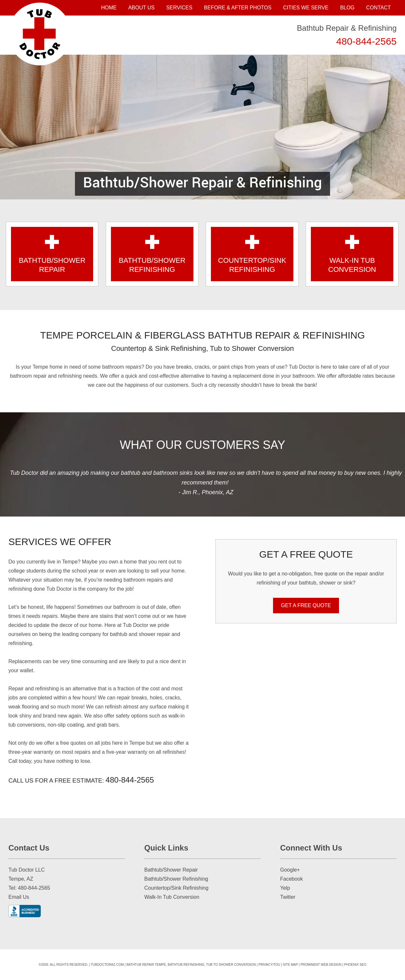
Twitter (288, 897)
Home (109, 8)
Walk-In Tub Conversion (172, 897)
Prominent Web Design (321, 965)
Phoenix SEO (355, 965)
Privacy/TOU (269, 965)
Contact (378, 8)
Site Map (290, 965)
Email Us (19, 897)
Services (179, 8)
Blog (347, 8)
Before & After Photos (238, 8)
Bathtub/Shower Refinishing (176, 879)
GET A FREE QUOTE (306, 605)
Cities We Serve (306, 8)
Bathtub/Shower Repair (171, 870)
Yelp (285, 888)
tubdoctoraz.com (107, 965)
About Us (141, 8)
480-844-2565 (366, 41)
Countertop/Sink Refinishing (176, 888)
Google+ (290, 870)
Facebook (291, 879)
